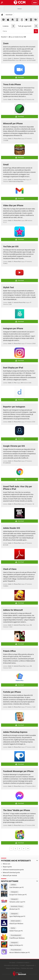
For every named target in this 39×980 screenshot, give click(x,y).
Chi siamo (12, 963)
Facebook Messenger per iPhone (18, 771)
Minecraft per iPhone (13, 124)
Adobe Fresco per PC (16, 931)
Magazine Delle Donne (13, 968)
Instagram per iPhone (13, 328)
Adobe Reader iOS (12, 528)
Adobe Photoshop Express (15, 732)
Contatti (22, 965)
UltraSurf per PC (15, 909)
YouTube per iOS (11, 246)
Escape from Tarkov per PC (18, 895)
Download (9, 15)
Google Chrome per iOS (14, 446)
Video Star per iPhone (13, 205)
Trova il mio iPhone (12, 84)
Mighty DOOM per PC (16, 945)
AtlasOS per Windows (16, 924)
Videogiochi (14, 892)
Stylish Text (8, 287)
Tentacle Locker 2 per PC (17, 902)
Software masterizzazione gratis (13, 870)
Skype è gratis (7, 867)
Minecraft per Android (10, 876)
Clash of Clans (10, 569)
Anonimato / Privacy (17, 906)
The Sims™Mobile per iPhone (17, 810)
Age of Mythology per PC (17, 916)
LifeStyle (13, 885)
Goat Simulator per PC (17, 887)
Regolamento (30, 965)
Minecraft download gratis (11, 873)
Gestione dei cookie (27, 968)
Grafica (13, 928)
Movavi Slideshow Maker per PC (20, 953)
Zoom (6, 43)
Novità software (10, 881)
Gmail (6, 165)
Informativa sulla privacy (11, 965)
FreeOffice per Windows (17, 938)
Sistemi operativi (16, 921)
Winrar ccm (6, 864)
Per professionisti (16, 935)
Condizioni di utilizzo (23, 963)
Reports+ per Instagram (14, 407)
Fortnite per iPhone (12, 692)
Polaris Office (9, 651)
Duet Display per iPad (13, 368)
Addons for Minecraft (13, 610)
